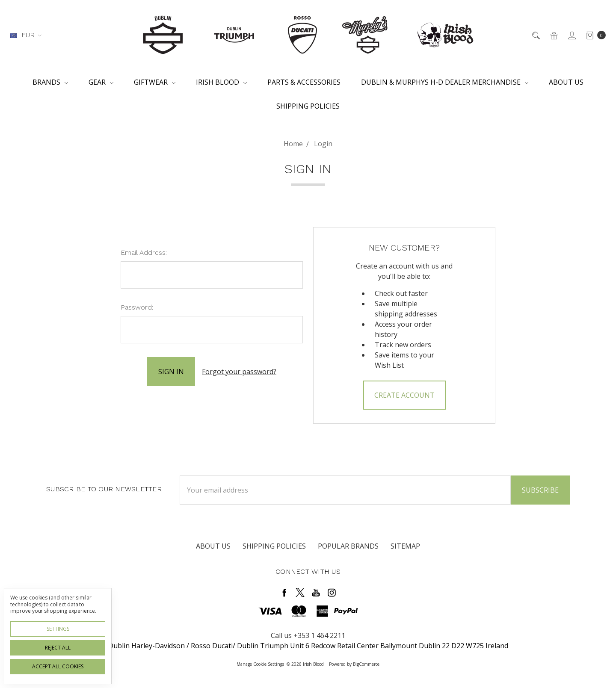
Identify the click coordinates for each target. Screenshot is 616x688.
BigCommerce (366, 664)
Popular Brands (348, 546)
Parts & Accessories (304, 82)
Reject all (58, 648)
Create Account (404, 395)
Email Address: (144, 252)
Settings (58, 629)
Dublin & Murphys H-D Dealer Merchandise (445, 82)
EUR (26, 35)
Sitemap (405, 546)
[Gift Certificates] (553, 35)
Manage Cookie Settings (260, 664)
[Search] (535, 35)
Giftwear (155, 82)
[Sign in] (571, 35)
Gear (101, 82)
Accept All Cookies (58, 666)
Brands (50, 82)
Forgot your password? (239, 372)
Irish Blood (221, 82)
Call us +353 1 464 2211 (308, 635)
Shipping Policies (308, 106)
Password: (137, 307)
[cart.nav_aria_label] (594, 35)
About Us (566, 82)
